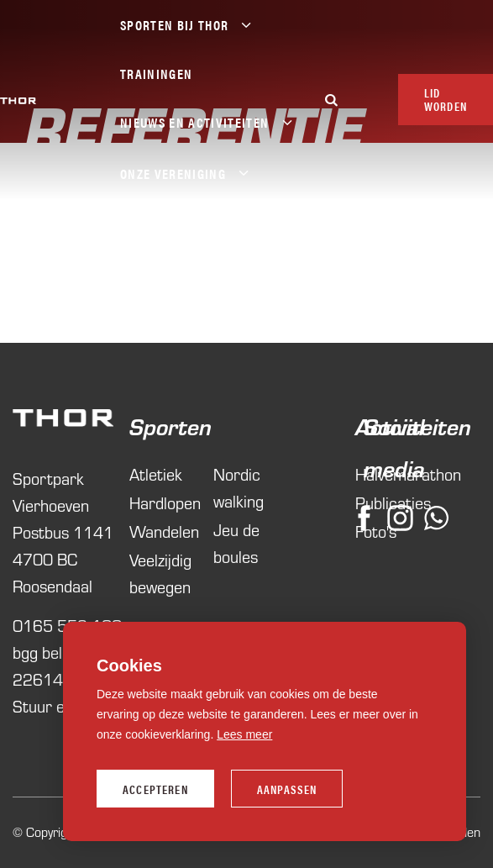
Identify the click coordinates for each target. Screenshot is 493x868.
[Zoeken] (332, 100)
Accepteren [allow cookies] (155, 789)
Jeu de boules (236, 543)
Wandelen (163, 531)
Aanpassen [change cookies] (287, 789)
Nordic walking (239, 488)
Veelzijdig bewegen (160, 573)
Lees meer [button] (244, 734)
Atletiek (156, 474)
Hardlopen (163, 503)
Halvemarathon (359, 474)
